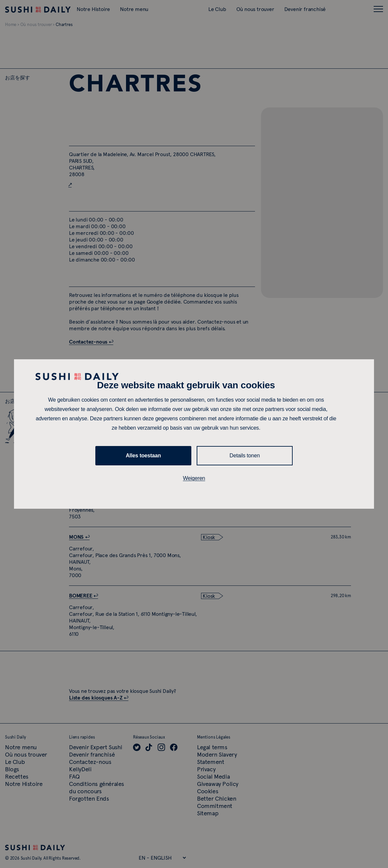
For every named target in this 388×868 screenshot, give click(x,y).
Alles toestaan (143, 456)
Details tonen (245, 456)
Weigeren (194, 478)
